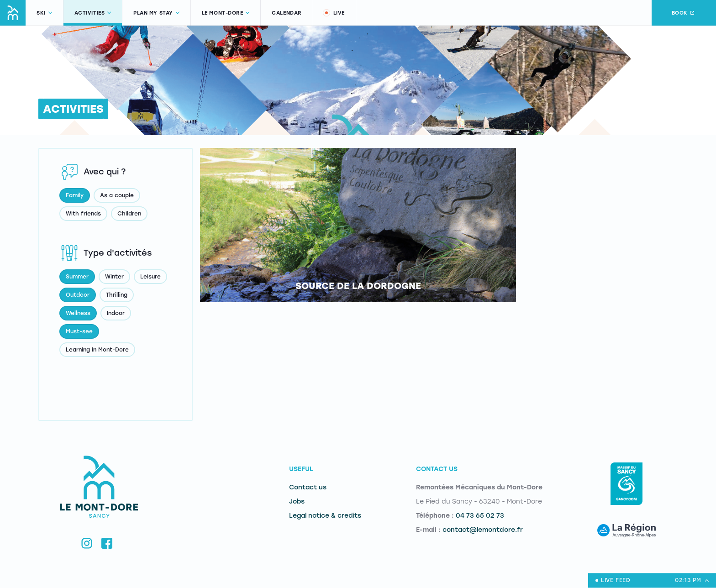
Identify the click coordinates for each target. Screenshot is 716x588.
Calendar (287, 13)
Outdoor (78, 295)
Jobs (297, 501)
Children (129, 214)
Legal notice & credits (325, 516)
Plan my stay (156, 13)
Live (333, 13)
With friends (83, 214)
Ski (44, 13)
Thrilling (117, 295)
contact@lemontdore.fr (483, 530)
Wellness (78, 313)
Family (75, 195)
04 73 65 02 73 (480, 516)
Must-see (79, 331)
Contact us (308, 487)
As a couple (117, 195)
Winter (114, 277)
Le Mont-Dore (226, 13)
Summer (77, 277)
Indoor (116, 313)
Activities (93, 13)
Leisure (150, 277)
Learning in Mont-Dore (97, 350)
